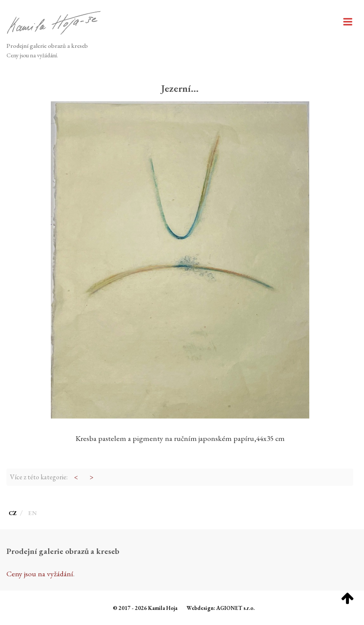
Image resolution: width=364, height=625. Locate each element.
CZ (13, 513)
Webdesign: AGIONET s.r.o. (221, 608)
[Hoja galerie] (54, 23)
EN (33, 513)
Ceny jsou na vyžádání (32, 55)
